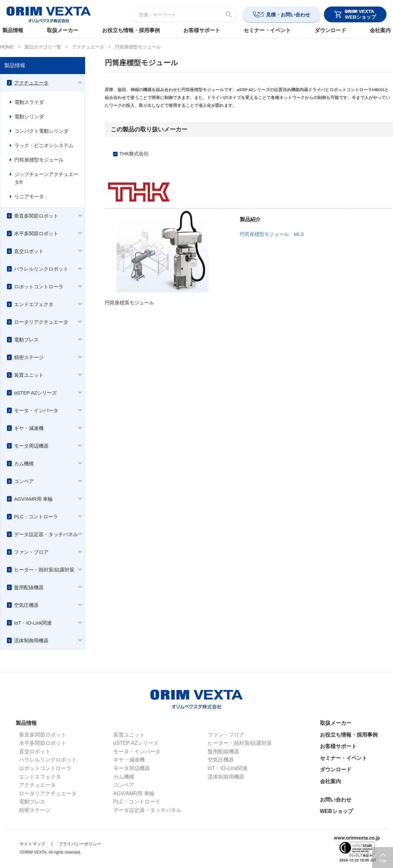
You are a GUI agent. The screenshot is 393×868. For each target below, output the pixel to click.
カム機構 (24, 463)
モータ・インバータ (36, 410)
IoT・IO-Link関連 (33, 623)
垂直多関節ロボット (36, 216)
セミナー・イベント (265, 30)
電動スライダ (29, 102)
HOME (7, 47)
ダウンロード (325, 30)
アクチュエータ (88, 47)
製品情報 (20, 30)
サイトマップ (32, 844)
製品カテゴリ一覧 (43, 47)
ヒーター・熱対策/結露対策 (44, 570)
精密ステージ (29, 357)
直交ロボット (29, 251)
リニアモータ (29, 196)
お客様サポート (202, 30)
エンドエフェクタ (34, 304)
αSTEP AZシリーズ (35, 393)
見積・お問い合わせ (288, 15)
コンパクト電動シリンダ (41, 131)
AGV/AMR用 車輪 (33, 499)
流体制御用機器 (31, 640)
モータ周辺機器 (31, 446)
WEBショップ (337, 811)
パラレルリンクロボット (41, 269)
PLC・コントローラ (36, 517)
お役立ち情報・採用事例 (133, 30)
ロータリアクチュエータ (41, 322)
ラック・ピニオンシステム (44, 145)
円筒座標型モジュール (39, 160)
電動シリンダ (29, 116)
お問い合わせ (336, 800)
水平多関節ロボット (36, 233)
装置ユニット (29, 375)
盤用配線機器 (29, 587)
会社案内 (373, 30)
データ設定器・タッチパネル (46, 534)
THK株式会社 (134, 154)
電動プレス (26, 340)
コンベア (24, 481)
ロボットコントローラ (39, 287)
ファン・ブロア (31, 552)
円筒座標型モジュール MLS (272, 234)
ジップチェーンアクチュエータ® (47, 178)
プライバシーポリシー (80, 844)
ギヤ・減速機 (29, 428)
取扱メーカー (68, 30)
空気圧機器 (26, 605)
